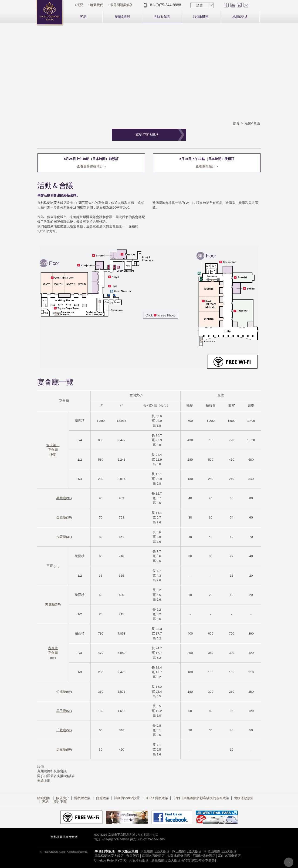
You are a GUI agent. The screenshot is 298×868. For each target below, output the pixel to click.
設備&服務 (201, 17)
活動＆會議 (162, 17)
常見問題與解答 (122, 5)
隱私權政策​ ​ (83, 798)
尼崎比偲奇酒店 (204, 856)
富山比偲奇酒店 (229, 856)
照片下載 (60, 802)
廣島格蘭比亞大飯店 (109, 856)
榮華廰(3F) (64, 498)
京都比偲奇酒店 (153, 856)
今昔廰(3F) (64, 537)
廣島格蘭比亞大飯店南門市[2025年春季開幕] (184, 861)
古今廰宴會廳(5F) (53, 653)
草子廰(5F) (64, 711)
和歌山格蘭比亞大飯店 (220, 851)
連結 (45, 802)
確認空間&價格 (147, 135)
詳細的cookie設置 (127, 798)
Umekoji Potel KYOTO (110, 861)
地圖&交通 (240, 17)
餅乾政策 (103, 798)
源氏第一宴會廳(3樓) (53, 450)
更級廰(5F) (64, 750)
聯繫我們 (97, 5)
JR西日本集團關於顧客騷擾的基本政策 (201, 798)
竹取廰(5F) (64, 692)
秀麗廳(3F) (53, 605)
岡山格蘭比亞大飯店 (187, 851)
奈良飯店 (133, 856)
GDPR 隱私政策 (156, 798)
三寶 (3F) (53, 566)
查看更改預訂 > (207, 166)
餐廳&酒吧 (122, 17)
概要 (80, 5)
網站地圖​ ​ (44, 798)
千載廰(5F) (64, 730)
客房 (83, 17)
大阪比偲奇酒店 (179, 856)
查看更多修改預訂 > (91, 166)
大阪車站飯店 (139, 861)
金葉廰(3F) (64, 518)
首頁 (236, 123)
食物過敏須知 (244, 798)
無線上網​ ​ (44, 781)
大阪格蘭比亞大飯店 (155, 851)
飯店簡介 (63, 798)
